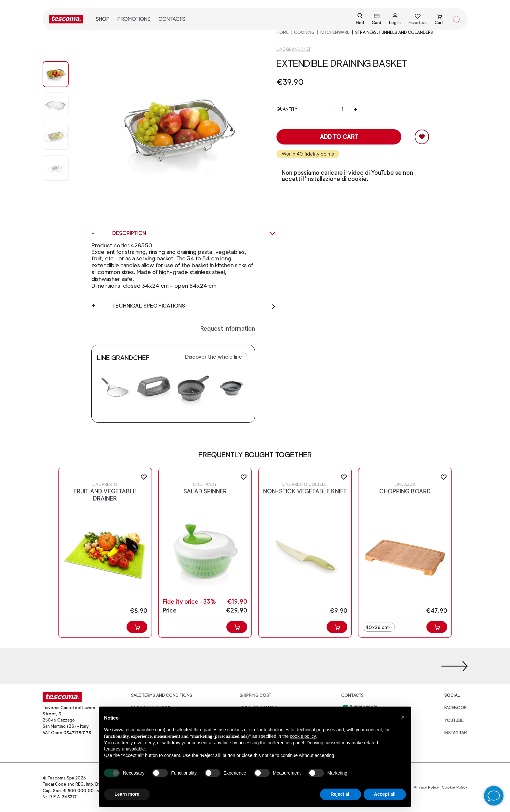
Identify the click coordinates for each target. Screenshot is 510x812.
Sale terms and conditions (162, 695)
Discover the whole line (217, 356)
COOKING (304, 32)
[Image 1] (62, 105)
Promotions (134, 19)
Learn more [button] (127, 794)
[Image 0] (62, 74)
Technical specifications (194, 306)
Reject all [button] (340, 794)
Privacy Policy (426, 787)
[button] (403, 717)
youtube (454, 720)
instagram (456, 733)
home (282, 32)
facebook (456, 708)
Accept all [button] (385, 794)
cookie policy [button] (303, 736)
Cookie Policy (455, 787)
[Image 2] (62, 137)
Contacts (172, 19)
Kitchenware (335, 32)
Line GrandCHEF (294, 49)
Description (194, 233)
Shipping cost (255, 695)
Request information (228, 329)
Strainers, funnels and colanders (394, 32)
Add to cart (339, 137)
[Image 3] (62, 168)
